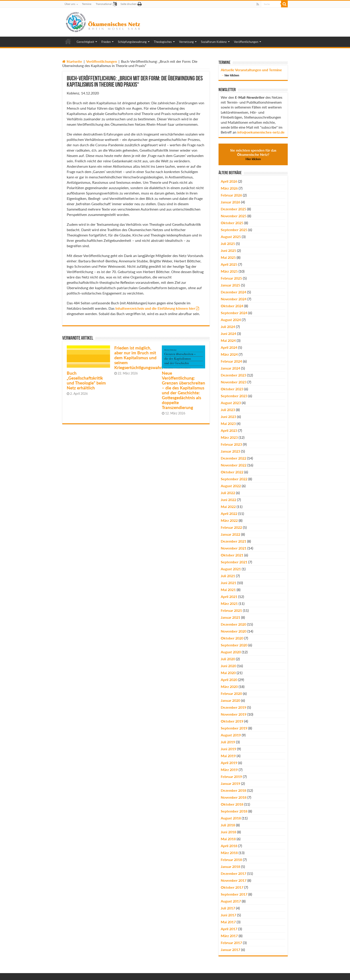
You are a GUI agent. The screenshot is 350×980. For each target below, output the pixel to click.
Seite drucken (129, 4)
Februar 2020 (231, 693)
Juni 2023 (228, 417)
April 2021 (229, 597)
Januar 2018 (230, 866)
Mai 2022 (228, 507)
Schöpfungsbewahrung (132, 42)
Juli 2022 (228, 493)
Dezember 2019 (233, 707)
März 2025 (229, 271)
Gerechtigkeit (85, 42)
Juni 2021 (228, 583)
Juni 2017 (228, 915)
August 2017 (231, 901)
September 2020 (234, 645)
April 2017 (229, 929)
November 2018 (234, 797)
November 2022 (234, 465)
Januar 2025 (230, 285)
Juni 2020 (228, 666)
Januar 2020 (230, 700)
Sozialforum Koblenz (214, 42)
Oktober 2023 (232, 389)
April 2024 (229, 347)
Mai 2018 (228, 839)
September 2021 (234, 562)
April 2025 (229, 264)
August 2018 (231, 818)
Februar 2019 (231, 776)
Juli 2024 (228, 327)
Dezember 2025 (233, 209)
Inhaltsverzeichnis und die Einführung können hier (155, 308)
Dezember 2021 (233, 541)
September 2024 (234, 313)
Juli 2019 (228, 742)
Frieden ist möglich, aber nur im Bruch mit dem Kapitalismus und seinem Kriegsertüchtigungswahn (139, 358)
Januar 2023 (230, 451)
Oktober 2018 (232, 804)
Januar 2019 (230, 783)
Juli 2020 (228, 659)
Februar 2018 (231, 860)
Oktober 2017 (232, 887)
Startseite (72, 61)
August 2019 (231, 735)
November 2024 (234, 299)
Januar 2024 (230, 368)
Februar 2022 (231, 527)
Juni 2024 (228, 333)
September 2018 (234, 811)
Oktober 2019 (232, 721)
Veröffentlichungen (246, 42)
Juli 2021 (228, 576)
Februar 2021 (231, 610)
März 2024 (229, 354)
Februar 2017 (231, 943)
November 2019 (234, 714)
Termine (87, 4)
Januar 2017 (230, 950)
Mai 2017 (228, 922)
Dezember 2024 (233, 292)
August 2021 (231, 569)
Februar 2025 (231, 278)
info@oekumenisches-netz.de (261, 132)
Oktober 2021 (232, 555)
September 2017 (234, 894)
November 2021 (234, 548)
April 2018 (229, 846)
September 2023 (234, 396)
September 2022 (234, 479)
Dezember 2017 (233, 873)
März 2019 (229, 770)
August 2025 (231, 237)
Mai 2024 (228, 340)
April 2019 (229, 763)
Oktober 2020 (232, 638)
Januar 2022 (230, 534)
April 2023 (229, 430)
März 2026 (229, 188)
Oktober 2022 (232, 472)
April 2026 (229, 181)
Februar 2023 (231, 444)
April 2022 (229, 513)
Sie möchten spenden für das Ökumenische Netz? (253, 154)
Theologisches (163, 42)
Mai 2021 (228, 590)
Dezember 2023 (233, 375)
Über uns (70, 4)
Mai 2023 (228, 423)
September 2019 (234, 728)
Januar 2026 (230, 202)
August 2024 (231, 320)
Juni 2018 (228, 832)
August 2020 (231, 652)
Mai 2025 (228, 257)
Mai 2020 (228, 673)
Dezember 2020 (233, 624)
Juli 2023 (228, 410)
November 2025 (234, 216)
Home (68, 41)
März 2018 (229, 853)
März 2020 (229, 686)
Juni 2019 (228, 749)
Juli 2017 (228, 908)
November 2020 (234, 631)
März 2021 (229, 603)
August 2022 (231, 486)
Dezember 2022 (233, 458)
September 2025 (234, 230)
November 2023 (234, 382)
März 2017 (229, 936)
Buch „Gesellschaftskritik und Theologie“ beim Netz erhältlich (86, 380)
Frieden (106, 42)
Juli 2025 (228, 243)
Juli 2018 (228, 825)
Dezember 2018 (233, 790)
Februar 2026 (231, 195)
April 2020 (229, 680)
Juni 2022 (228, 500)
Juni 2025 (228, 250)
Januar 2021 (230, 617)
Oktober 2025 (232, 223)
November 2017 (234, 880)
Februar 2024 (231, 361)
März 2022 (229, 520)
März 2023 (229, 437)
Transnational (104, 4)
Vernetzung (186, 42)
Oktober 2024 (232, 306)
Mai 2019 (228, 756)
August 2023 (231, 403)
